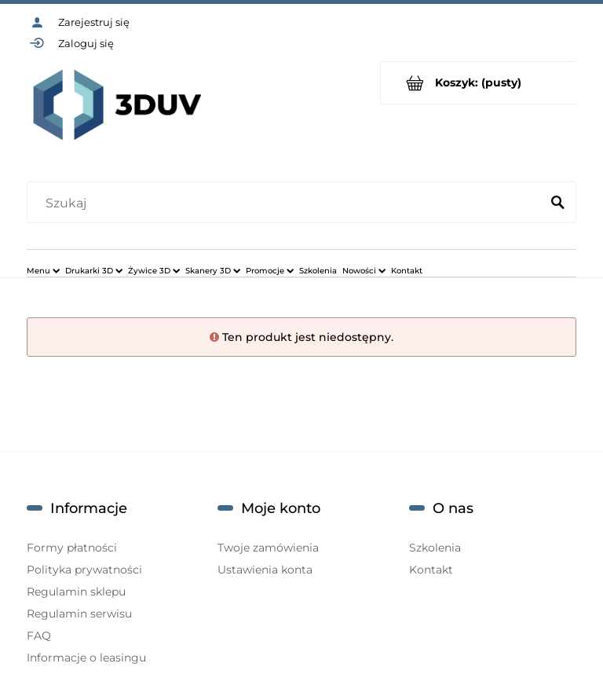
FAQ (39, 636)
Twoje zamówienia (268, 548)
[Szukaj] (557, 203)
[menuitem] (43, 270)
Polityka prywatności (84, 570)
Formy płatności (72, 548)
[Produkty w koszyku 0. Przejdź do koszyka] (479, 83)
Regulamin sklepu (76, 592)
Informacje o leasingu (86, 658)
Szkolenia (435, 548)
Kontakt (431, 570)
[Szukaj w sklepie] (287, 203)
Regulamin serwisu (79, 614)
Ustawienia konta (265, 570)
